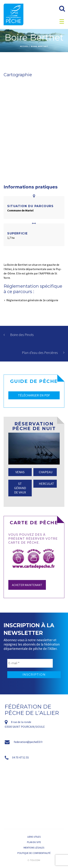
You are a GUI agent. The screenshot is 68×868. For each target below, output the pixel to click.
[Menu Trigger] (62, 21)
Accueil (24, 46)
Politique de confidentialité (34, 853)
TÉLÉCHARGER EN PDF (34, 395)
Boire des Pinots (22, 335)
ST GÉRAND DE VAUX (20, 488)
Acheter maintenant (27, 585)
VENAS (20, 472)
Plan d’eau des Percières (40, 353)
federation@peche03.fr (28, 742)
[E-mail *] (30, 663)
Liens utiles (34, 837)
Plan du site (34, 842)
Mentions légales (34, 848)
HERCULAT (46, 484)
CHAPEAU (46, 472)
